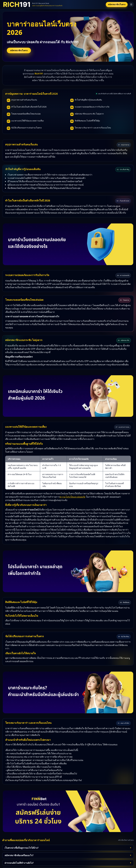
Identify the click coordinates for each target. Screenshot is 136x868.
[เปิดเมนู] (131, 4)
